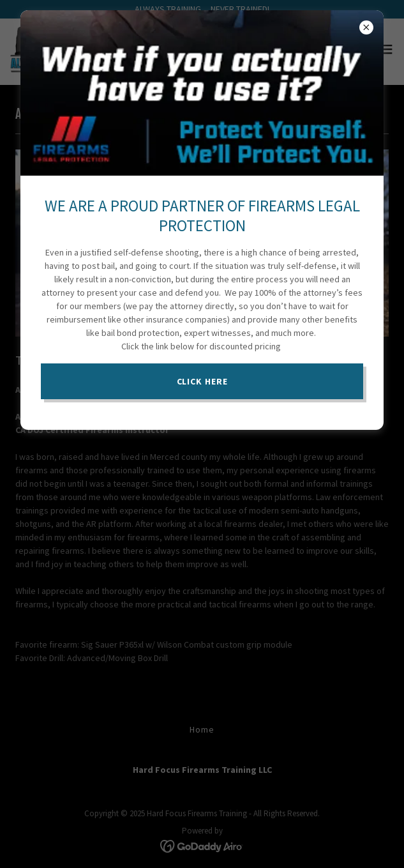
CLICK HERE (202, 381)
